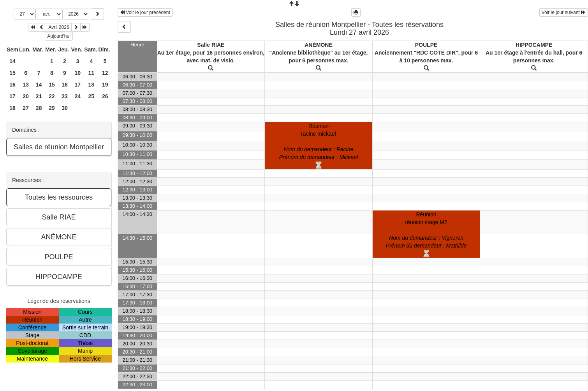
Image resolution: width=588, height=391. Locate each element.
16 (12, 85)
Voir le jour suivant (564, 12)
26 (105, 96)
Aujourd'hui (59, 36)
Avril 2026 (59, 27)
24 (78, 96)
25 (92, 96)
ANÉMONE (319, 45)
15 (12, 73)
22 (52, 96)
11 (92, 73)
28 (39, 108)
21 (39, 96)
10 (78, 73)
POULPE (426, 45)
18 (92, 85)
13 (26, 85)
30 (65, 108)
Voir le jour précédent (145, 12)
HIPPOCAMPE (534, 45)
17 (78, 85)
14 (12, 61)
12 (105, 73)
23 (65, 96)
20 (26, 96)
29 (52, 108)
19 (105, 85)
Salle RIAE (211, 45)
